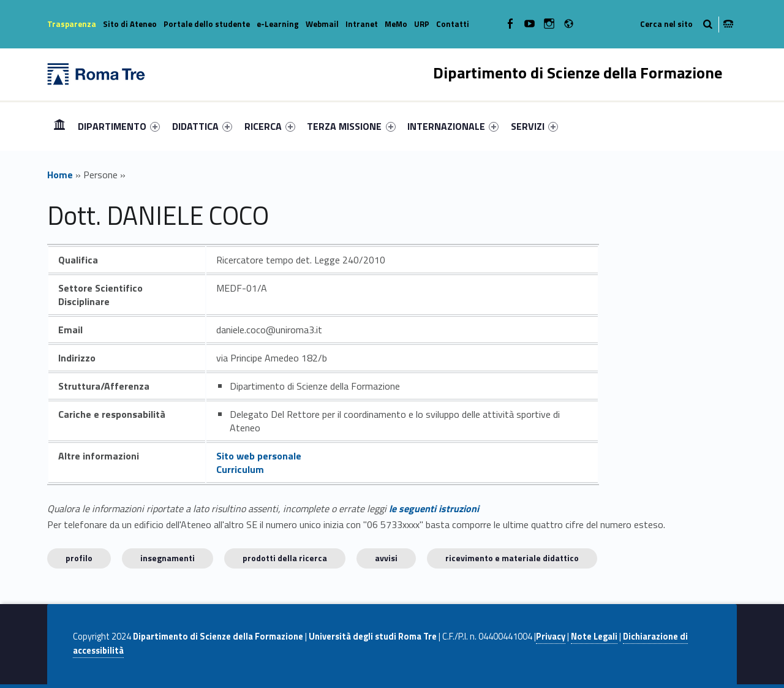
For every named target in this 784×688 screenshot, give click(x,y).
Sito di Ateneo (130, 24)
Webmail (322, 24)
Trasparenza (72, 24)
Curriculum (240, 469)
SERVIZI (534, 126)
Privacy (551, 637)
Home (59, 126)
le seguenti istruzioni (434, 508)
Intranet (362, 24)
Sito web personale (259, 456)
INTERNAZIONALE (453, 126)
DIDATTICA (202, 126)
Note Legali (594, 637)
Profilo (79, 558)
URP (422, 24)
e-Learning (278, 24)
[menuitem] (59, 126)
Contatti (453, 24)
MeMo (396, 24)
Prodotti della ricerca (285, 558)
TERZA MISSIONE (351, 126)
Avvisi (386, 558)
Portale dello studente (207, 24)
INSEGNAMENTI (168, 558)
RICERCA (270, 126)
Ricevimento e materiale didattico (512, 558)
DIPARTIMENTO (119, 126)
